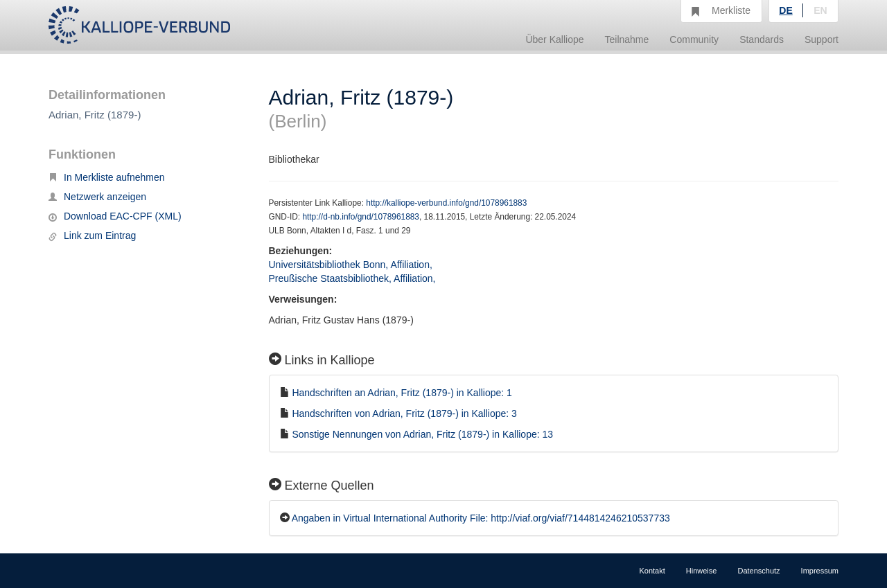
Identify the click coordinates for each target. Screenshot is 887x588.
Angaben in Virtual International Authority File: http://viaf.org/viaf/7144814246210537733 (481, 518)
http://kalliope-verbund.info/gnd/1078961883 (446, 203)
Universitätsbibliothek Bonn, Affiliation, (352, 265)
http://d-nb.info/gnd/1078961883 (361, 217)
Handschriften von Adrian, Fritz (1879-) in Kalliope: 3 (404, 413)
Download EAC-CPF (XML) (115, 216)
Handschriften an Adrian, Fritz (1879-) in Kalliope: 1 (402, 393)
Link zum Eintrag (92, 235)
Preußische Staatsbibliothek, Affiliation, (354, 278)
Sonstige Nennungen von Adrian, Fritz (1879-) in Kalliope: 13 (422, 434)
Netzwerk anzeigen (97, 197)
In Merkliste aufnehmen (107, 177)
